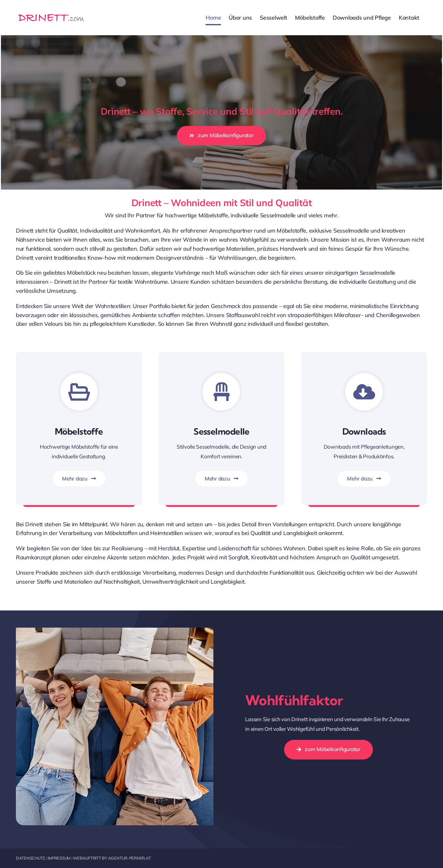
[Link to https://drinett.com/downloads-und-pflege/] (364, 392)
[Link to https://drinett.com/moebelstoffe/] (79, 392)
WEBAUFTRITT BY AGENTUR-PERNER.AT (112, 858)
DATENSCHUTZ (31, 858)
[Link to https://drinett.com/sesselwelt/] (221, 392)
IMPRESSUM (59, 858)
